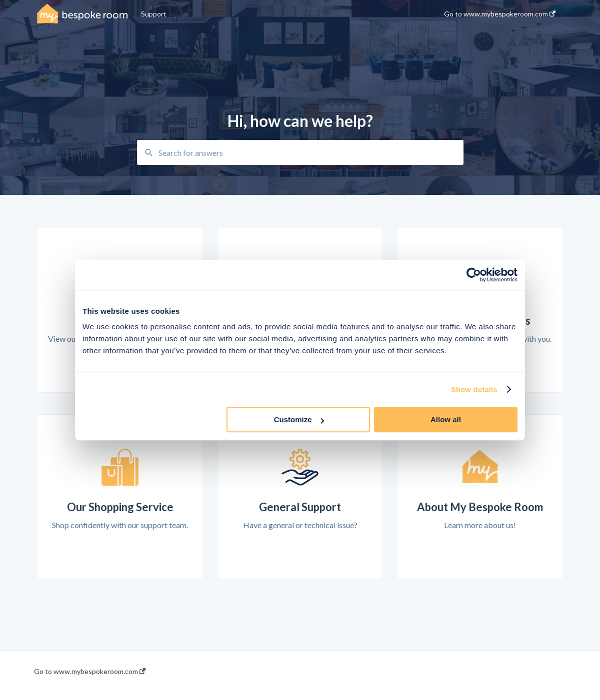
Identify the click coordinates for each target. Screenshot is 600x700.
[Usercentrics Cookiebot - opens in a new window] (474, 275)
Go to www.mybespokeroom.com (90, 672)
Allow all (446, 419)
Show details (474, 389)
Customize (299, 419)
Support (154, 14)
